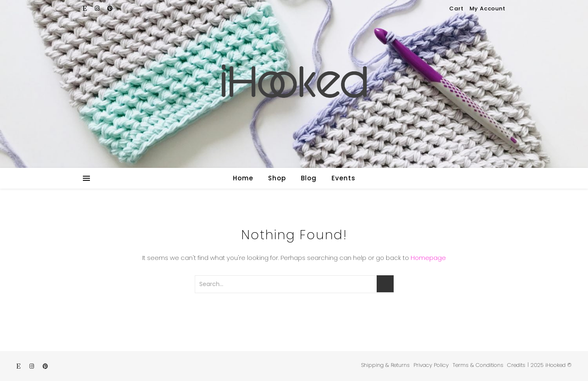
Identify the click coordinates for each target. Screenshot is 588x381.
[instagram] (98, 8)
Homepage (428, 258)
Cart (456, 8)
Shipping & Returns (385, 365)
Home (243, 178)
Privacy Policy (431, 365)
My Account (488, 8)
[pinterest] (110, 8)
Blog (309, 178)
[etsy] (86, 8)
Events (344, 178)
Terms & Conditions (478, 365)
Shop (277, 178)
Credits (516, 365)
